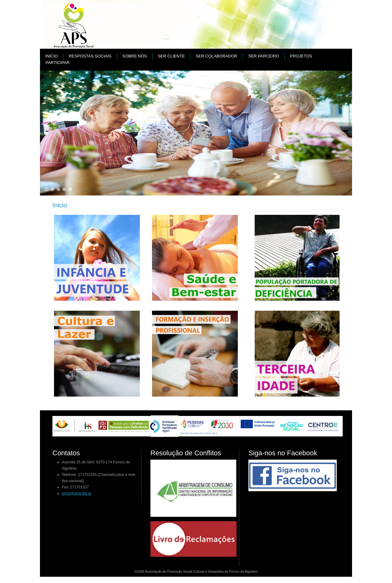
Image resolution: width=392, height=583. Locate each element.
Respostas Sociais (90, 56)
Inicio (51, 56)
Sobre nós (135, 56)
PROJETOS (301, 56)
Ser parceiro (264, 56)
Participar (58, 63)
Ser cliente (171, 56)
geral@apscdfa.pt (76, 493)
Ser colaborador (216, 56)
